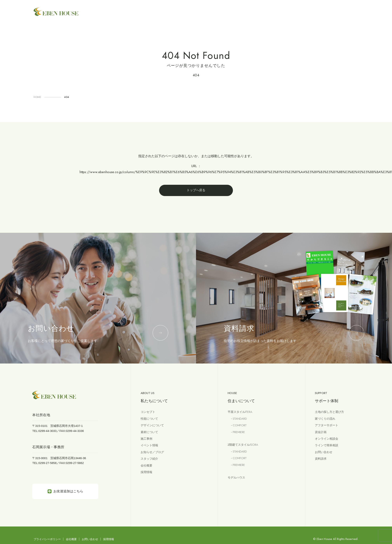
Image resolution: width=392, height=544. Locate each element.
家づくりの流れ (325, 419)
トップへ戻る (196, 190)
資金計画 (321, 432)
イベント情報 (149, 445)
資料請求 (321, 459)
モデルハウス (236, 477)
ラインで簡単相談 (327, 445)
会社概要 (146, 465)
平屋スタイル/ (240, 412)
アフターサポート (327, 425)
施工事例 (146, 439)
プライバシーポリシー (47, 539)
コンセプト (148, 412)
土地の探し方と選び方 (329, 412)
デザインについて (152, 425)
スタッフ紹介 (149, 459)
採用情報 (146, 472)
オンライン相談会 (327, 439)
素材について (149, 432)
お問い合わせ (324, 452)
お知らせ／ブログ (152, 452)
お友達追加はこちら (65, 491)
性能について (149, 419)
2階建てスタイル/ (243, 445)
